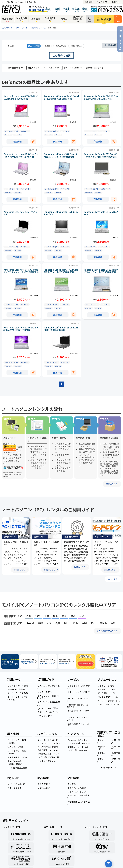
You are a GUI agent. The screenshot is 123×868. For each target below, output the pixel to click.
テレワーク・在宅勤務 (18, 693)
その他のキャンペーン (80, 750)
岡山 (67, 623)
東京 (64, 616)
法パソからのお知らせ (18, 784)
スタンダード (25, 189)
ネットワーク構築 (106, 686)
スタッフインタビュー (48, 761)
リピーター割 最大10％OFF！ (80, 743)
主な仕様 (33, 122)
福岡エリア (115, 760)
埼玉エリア (101, 760)
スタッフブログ (15, 788)
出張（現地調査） (15, 763)
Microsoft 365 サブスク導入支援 (78, 706)
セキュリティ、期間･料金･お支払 (48, 697)
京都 (40, 623)
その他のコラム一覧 (49, 757)
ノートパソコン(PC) (11, 131)
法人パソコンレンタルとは (48, 687)
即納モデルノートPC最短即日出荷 (80, 747)
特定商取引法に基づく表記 (78, 803)
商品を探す (7, 19)
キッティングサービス (108, 689)
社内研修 (16, 747)
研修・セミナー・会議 (18, 686)
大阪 (49, 623)
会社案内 (72, 784)
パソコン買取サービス (108, 697)
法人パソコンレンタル (11, 28)
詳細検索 (112, 45)
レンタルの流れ (22, 19)
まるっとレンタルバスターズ (78, 693)
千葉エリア (101, 754)
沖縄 (113, 623)
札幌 (29, 616)
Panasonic (8, 135)
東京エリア (101, 741)
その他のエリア (110, 768)
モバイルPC (25, 131)
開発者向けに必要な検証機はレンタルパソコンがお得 (50, 747)
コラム (64, 19)
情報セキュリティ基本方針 (78, 797)
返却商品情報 (44, 788)
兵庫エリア (115, 748)
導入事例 (36, 19)
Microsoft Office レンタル (78, 700)
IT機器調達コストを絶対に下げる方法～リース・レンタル (50, 750)
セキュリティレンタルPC (109, 704)
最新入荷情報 (44, 784)
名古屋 (30, 623)
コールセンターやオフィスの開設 (18, 698)
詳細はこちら (112, 484)
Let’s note (18, 135)
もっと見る (113, 579)
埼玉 (55, 616)
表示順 (11, 46)
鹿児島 (103, 623)
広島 (76, 623)
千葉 (47, 616)
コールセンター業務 (16, 741)
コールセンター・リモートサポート (78, 719)
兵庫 (58, 623)
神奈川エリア (101, 748)
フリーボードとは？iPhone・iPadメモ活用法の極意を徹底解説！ (50, 740)
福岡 (84, 623)
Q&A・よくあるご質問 (48, 708)
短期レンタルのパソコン (49, 712)
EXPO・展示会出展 (16, 689)
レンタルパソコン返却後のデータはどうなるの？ (50, 743)
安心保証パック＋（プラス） (78, 712)
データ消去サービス (107, 693)
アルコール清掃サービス (109, 701)
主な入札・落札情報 (77, 788)
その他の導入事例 (17, 768)
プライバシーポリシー (78, 792)
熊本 (93, 623)
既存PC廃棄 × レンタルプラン (78, 725)
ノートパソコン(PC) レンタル (34, 28)
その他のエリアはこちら (107, 631)
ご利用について (50, 19)
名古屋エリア (115, 754)
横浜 (73, 616)
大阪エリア (115, 741)
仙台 (38, 616)
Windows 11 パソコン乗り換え (80, 740)
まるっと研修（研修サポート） (78, 687)
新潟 (82, 616)
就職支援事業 (18, 757)
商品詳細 (17, 141)
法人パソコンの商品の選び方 (48, 703)
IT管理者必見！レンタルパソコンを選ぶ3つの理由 (50, 754)
